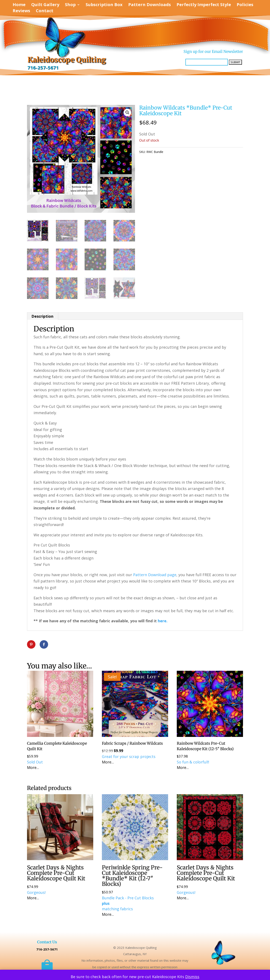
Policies (245, 5)
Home (19, 5)
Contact (45, 11)
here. (163, 621)
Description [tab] (42, 316)
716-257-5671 (43, 68)
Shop (70, 5)
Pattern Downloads (150, 5)
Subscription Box (104, 5)
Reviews (21, 11)
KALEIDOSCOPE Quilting (195, 152)
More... (33, 767)
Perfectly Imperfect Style (204, 5)
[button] (127, 112)
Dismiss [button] (192, 977)
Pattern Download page (155, 575)
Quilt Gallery (45, 5)
